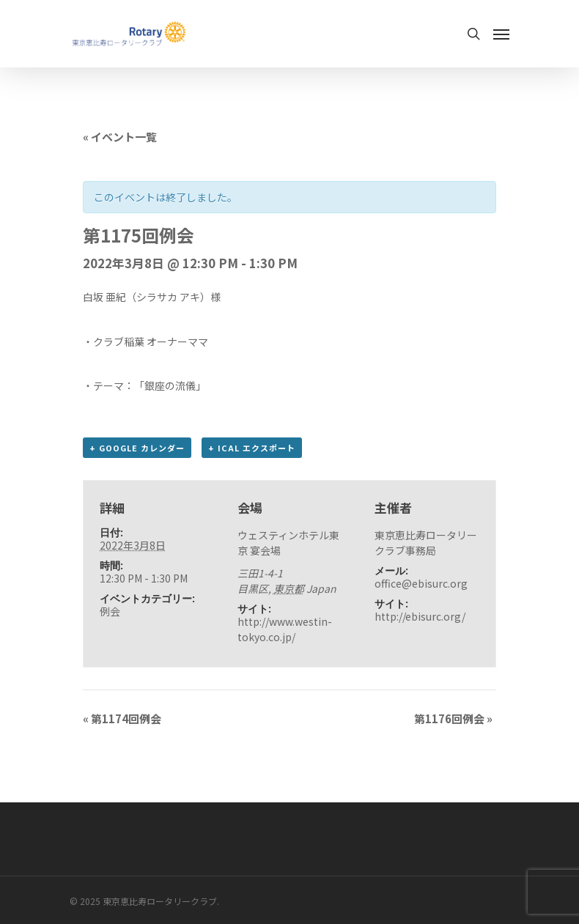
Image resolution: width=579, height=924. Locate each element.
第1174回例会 (122, 718)
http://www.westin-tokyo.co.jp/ (285, 629)
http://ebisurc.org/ (420, 616)
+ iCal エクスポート (252, 448)
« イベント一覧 (120, 137)
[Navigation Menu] (501, 34)
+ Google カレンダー (137, 448)
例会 (110, 611)
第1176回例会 (453, 718)
